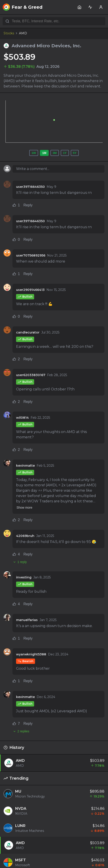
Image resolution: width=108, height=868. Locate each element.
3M (55, 153)
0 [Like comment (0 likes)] (16, 239)
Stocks (9, 33)
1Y (65, 153)
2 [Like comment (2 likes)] (16, 359)
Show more (24, 508)
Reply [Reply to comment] (28, 205)
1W (34, 153)
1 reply (20, 562)
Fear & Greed (23, 7)
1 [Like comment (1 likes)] (16, 205)
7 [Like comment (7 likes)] (16, 724)
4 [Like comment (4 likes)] (16, 554)
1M (44, 153)
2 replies (21, 731)
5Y (75, 153)
